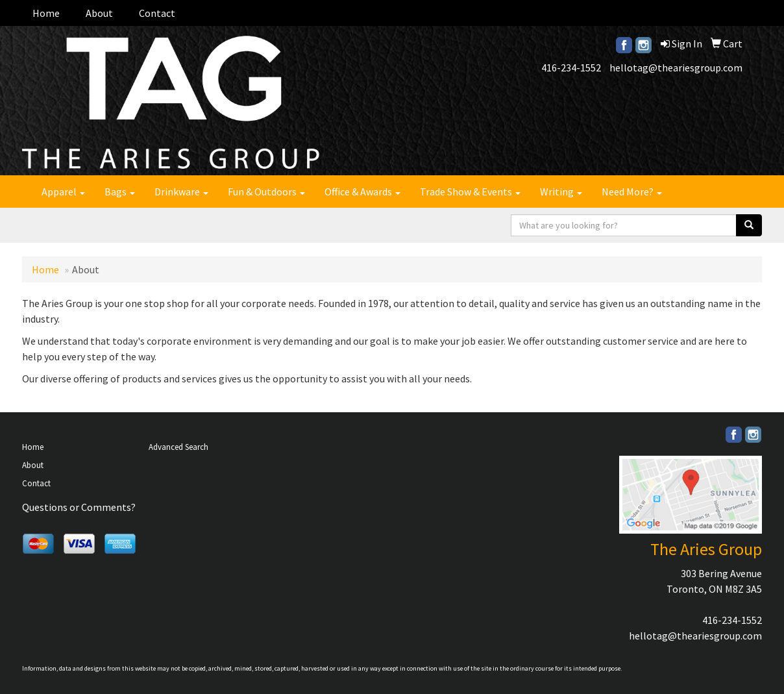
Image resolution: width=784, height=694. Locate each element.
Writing (561, 192)
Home (46, 13)
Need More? (632, 192)
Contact (157, 13)
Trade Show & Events (470, 192)
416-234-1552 (571, 68)
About (99, 13)
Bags (120, 192)
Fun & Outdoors (266, 192)
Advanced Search (178, 447)
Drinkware (181, 192)
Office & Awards (362, 192)
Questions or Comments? (79, 507)
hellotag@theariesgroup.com (676, 68)
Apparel (63, 192)
